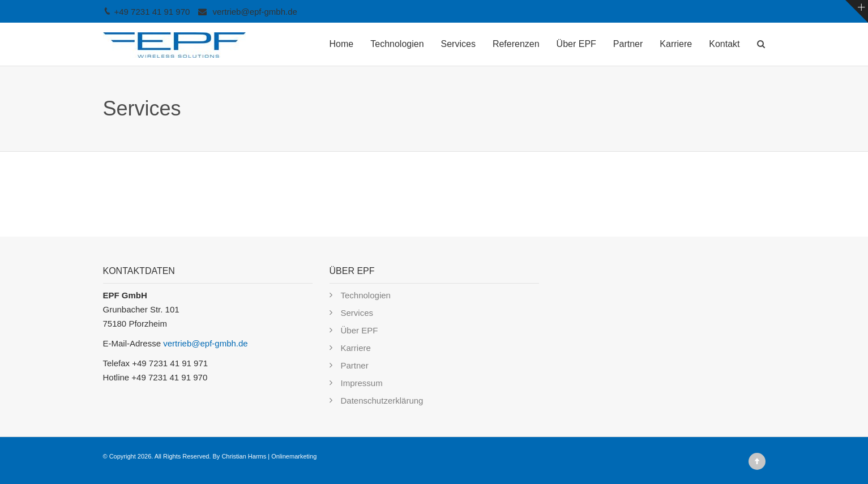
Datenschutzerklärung (382, 401)
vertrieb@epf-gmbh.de (255, 12)
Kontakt (724, 44)
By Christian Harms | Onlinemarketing (264, 456)
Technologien (397, 44)
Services (458, 44)
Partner (628, 44)
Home (342, 44)
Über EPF (576, 44)
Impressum (362, 383)
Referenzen (516, 44)
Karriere (676, 44)
